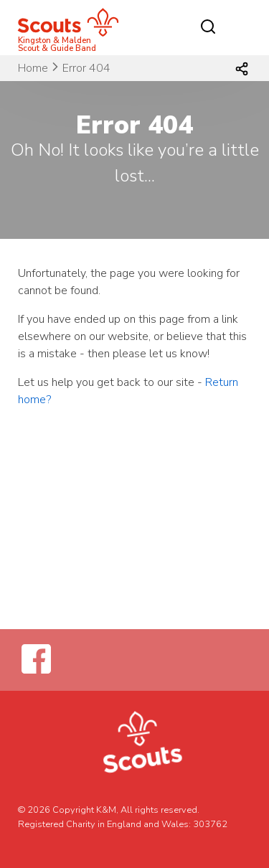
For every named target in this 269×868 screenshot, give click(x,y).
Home (33, 68)
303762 (210, 824)
